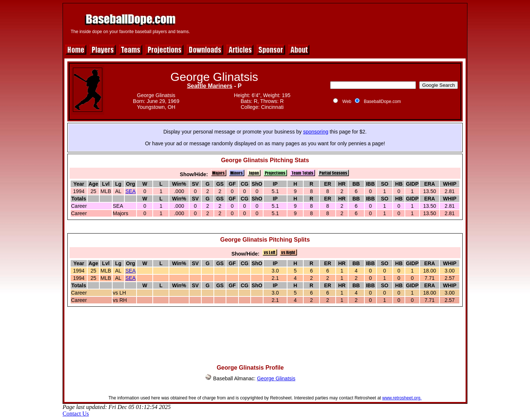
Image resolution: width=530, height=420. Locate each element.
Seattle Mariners (210, 86)
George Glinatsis (276, 378)
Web (347, 102)
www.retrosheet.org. (402, 398)
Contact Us (76, 414)
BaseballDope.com (382, 102)
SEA (131, 191)
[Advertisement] (330, 23)
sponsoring (316, 132)
